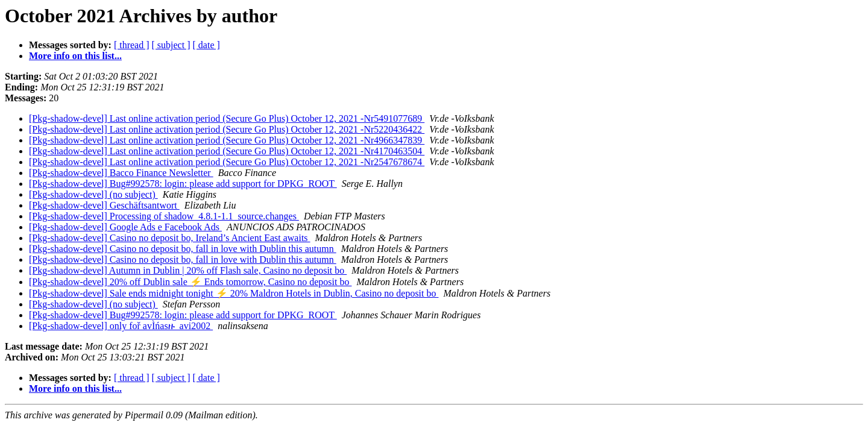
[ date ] (206, 45)
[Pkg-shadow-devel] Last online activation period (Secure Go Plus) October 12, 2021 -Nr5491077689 (227, 118)
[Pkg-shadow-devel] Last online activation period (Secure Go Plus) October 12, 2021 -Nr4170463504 (227, 151)
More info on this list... (75, 56)
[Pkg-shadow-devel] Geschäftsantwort (104, 205)
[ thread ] (132, 45)
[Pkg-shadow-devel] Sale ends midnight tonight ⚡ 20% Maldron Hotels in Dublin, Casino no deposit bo (234, 293)
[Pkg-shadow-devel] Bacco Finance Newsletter (121, 173)
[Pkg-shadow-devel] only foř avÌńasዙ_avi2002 (121, 326)
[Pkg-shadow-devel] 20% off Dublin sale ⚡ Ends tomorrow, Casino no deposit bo (190, 282)
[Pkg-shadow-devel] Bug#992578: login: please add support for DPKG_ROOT (183, 184)
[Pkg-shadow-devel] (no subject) (93, 194)
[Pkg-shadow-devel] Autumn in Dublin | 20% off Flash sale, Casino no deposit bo (188, 270)
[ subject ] (171, 45)
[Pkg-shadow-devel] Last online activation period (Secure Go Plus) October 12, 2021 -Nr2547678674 (227, 162)
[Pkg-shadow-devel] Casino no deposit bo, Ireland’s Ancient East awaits (170, 238)
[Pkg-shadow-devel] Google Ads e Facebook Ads (125, 227)
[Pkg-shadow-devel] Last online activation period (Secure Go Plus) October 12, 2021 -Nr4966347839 (227, 140)
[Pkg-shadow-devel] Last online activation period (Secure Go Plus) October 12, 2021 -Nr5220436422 (227, 129)
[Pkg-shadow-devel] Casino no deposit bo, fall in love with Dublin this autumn (183, 249)
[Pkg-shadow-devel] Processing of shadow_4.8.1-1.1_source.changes (164, 216)
